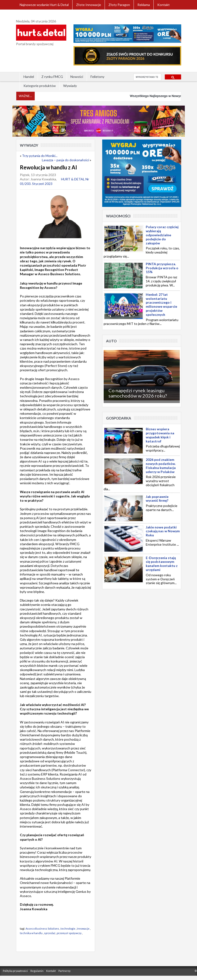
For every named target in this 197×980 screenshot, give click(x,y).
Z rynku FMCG (52, 77)
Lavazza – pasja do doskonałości (65, 160)
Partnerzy (65, 971)
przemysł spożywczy (69, 933)
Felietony (97, 77)
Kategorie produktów (40, 86)
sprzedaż (50, 933)
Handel (29, 77)
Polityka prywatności (15, 971)
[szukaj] (147, 77)
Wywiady (70, 86)
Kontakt (163, 5)
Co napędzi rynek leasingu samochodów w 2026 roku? (138, 393)
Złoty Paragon (119, 5)
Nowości (77, 77)
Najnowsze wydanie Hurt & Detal (44, 5)
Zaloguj (25, 14)
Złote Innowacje (89, 5)
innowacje (83, 929)
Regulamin (37, 971)
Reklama (144, 5)
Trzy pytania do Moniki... (40, 156)
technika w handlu (31, 933)
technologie (68, 929)
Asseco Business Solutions (42, 929)
